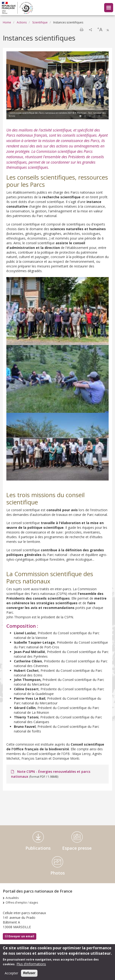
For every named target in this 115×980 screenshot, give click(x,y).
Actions (22, 22)
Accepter (11, 974)
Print (82, 30)
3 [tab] (90, 116)
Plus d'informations (31, 965)
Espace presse (77, 848)
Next (98, 86)
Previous (17, 86)
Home (7, 22)
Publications (38, 848)
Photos (58, 873)
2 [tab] (85, 116)
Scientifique (40, 22)
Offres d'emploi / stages (22, 903)
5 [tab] (99, 116)
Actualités (12, 898)
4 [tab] (94, 116)
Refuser (29, 974)
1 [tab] (80, 116)
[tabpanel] (57, 86)
